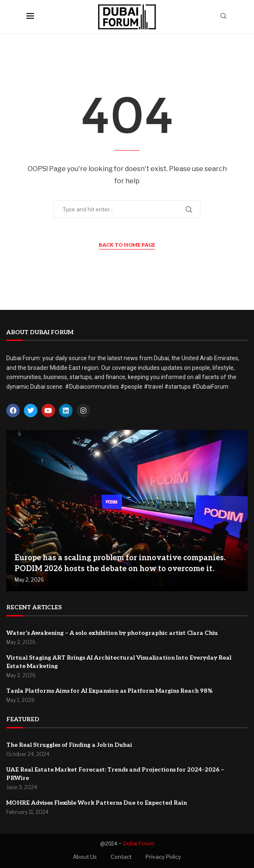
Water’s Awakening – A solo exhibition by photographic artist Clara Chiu (112, 633)
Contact (121, 857)
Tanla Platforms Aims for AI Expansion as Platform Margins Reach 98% (109, 691)
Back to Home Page (127, 245)
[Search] (223, 17)
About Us (85, 857)
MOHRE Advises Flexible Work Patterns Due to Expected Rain (97, 803)
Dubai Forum (139, 843)
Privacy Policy (163, 857)
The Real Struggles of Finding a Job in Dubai (69, 745)
